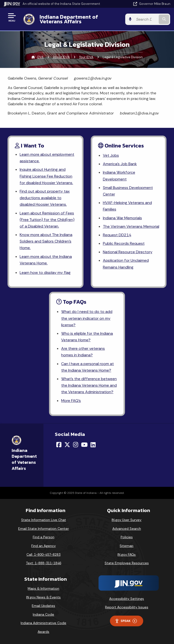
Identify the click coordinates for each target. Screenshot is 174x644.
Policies (127, 537)
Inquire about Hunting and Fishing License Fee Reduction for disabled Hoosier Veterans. (46, 176)
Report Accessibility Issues (127, 607)
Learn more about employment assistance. (47, 158)
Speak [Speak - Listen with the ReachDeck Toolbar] (126, 621)
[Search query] (146, 19)
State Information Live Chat (44, 520)
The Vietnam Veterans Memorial (131, 226)
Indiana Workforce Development (119, 176)
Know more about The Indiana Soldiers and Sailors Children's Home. (46, 241)
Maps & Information (43, 588)
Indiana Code (43, 614)
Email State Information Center (44, 529)
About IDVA (61, 57)
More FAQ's (71, 401)
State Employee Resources (127, 563)
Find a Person (44, 537)
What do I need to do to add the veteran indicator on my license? (87, 318)
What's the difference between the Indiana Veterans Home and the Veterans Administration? (89, 385)
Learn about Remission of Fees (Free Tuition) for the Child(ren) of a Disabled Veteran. (47, 220)
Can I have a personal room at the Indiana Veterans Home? (87, 367)
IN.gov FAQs (127, 554)
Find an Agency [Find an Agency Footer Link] (44, 546)
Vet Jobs (111, 155)
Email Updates (43, 606)
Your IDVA (86, 57)
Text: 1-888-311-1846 (44, 563)
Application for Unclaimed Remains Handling (126, 264)
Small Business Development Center (128, 191)
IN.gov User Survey (127, 520)
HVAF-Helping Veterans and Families (127, 206)
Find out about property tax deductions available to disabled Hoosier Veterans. (45, 198)
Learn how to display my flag (45, 273)
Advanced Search (127, 529)
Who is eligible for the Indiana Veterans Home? (87, 337)
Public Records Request (124, 243)
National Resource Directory (128, 252)
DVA (41, 57)
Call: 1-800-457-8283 (43, 554)
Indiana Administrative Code (43, 623)
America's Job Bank (120, 164)
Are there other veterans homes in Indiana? (83, 352)
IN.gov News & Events (43, 597)
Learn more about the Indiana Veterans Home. (46, 260)
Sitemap (127, 546)
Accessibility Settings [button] (127, 599)
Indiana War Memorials (122, 218)
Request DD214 (117, 235)
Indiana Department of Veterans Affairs (69, 19)
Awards (43, 632)
